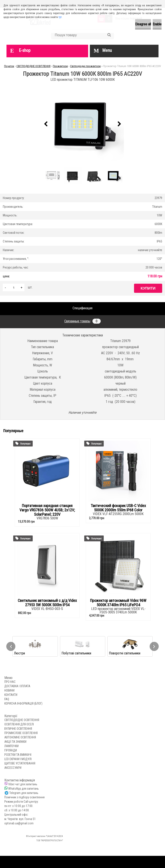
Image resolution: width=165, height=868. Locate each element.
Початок (9, 66)
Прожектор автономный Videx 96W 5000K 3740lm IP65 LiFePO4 (118, 603)
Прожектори (60, 66)
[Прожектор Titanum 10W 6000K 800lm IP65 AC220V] (82, 124)
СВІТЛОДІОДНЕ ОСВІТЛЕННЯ (33, 66)
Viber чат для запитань (23, 784)
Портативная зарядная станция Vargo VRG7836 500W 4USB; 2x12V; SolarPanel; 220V (47, 510)
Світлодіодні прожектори (85, 66)
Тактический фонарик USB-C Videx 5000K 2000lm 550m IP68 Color (118, 508)
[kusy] (14, 287)
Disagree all (143, 24)
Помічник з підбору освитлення (24, 797)
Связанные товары (82, 321)
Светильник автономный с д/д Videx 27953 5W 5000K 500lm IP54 (47, 603)
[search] (109, 35)
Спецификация (82, 308)
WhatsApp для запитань (23, 789)
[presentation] (46, 124)
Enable (157, 24)
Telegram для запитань (24, 793)
